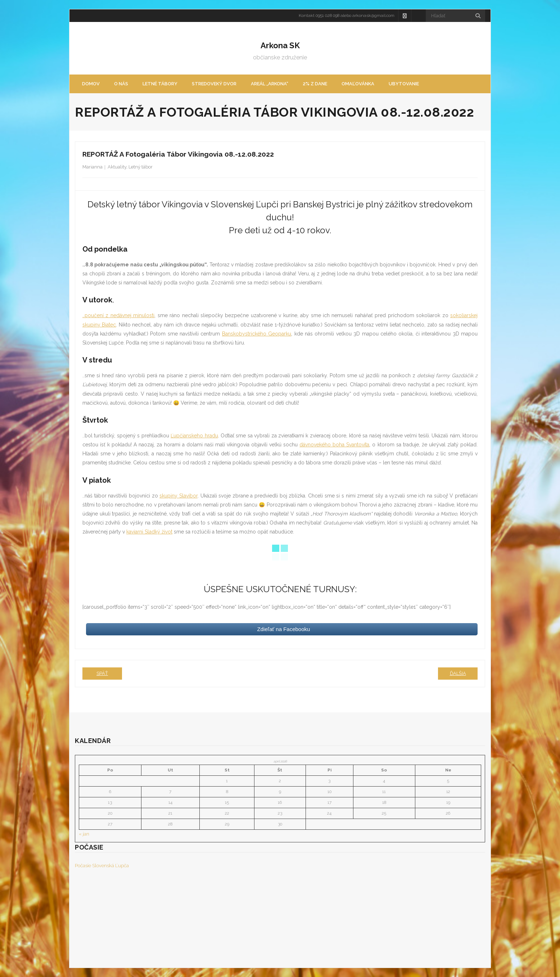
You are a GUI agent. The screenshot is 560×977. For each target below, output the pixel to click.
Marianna (92, 167)
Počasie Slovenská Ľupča (102, 866)
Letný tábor (141, 167)
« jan (84, 834)
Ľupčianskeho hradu (194, 436)
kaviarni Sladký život (149, 532)
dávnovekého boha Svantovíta (334, 445)
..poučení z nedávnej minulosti (118, 315)
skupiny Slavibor (179, 496)
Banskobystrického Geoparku (257, 334)
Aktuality (117, 167)
